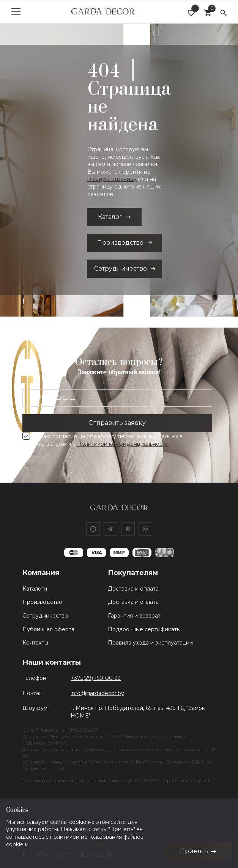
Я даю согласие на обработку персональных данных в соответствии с (108, 440)
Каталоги (35, 589)
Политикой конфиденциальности (123, 444)
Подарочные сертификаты (144, 629)
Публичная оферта (48, 629)
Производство (42, 602)
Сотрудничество (45, 616)
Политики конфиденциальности (74, 844)
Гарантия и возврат (134, 616)
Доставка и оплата (133, 589)
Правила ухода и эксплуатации (150, 643)
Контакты (35, 643)
